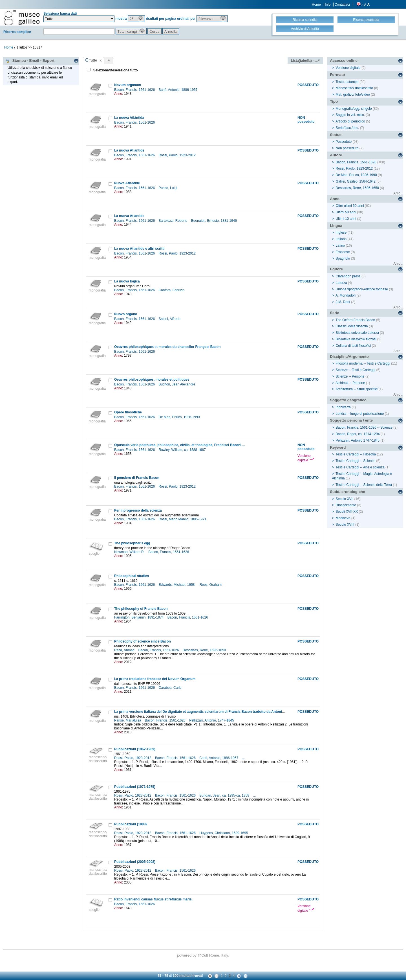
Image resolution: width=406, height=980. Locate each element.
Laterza (341, 283)
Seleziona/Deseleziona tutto (115, 70)
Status (336, 135)
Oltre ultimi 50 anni (350, 206)
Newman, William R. (130, 552)
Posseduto (344, 142)
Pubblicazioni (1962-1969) (135, 749)
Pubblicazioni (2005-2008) (135, 862)
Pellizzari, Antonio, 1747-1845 (212, 720)
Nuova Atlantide (127, 183)
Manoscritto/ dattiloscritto (355, 88)
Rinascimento (346, 505)
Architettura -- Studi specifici (357, 389)
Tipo (334, 101)
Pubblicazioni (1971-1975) (135, 787)
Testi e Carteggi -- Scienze (355, 461)
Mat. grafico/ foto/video (353, 95)
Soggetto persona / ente (351, 420)
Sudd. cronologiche (347, 492)
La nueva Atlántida (129, 118)
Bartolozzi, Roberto (173, 221)
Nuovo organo (126, 314)
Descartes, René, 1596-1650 (205, 650)
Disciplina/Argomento (349, 357)
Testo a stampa (347, 82)
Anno (335, 199)
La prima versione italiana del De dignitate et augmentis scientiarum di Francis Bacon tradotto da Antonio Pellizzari (207, 712)
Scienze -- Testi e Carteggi (356, 370)
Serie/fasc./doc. (347, 128)
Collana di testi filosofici (353, 346)
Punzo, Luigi (168, 188)
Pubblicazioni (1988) (130, 824)
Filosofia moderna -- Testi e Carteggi (363, 363)
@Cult (203, 955)
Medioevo (343, 518)
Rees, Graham (211, 585)
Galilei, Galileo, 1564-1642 (356, 181)
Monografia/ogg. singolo (354, 109)
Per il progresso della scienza (138, 510)
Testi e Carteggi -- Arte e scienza (360, 467)
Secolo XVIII (345, 525)
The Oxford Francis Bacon (355, 320)
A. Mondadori (346, 295)
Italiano (341, 239)
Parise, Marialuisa (128, 720)
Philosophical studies (132, 576)
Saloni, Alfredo (170, 319)
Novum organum (128, 85)
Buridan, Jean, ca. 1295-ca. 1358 (225, 795)
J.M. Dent (343, 302)
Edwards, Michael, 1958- (177, 585)
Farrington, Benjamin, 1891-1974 (139, 617)
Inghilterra (343, 407)
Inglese (341, 233)
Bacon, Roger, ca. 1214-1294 (358, 434)
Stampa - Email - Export (30, 61)
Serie (335, 313)
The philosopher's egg (132, 543)
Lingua (336, 226)
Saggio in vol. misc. (350, 115)
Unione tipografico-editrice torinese (362, 289)
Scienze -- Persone (350, 376)
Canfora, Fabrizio (172, 290)
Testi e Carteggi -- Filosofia (356, 454)
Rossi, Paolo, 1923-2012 (177, 155)
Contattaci (342, 5)
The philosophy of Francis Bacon (141, 609)
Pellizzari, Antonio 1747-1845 (358, 440)
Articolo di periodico (350, 121)
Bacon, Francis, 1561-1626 (135, 90)
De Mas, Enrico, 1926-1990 (179, 417)
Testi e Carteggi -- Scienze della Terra (364, 485)
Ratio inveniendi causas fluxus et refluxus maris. (153, 899)
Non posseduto (347, 148)
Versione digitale (306, 458)
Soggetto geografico (348, 400)
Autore (336, 155)
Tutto (93, 60)
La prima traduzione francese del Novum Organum (155, 679)
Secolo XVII (345, 499)
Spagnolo (343, 258)
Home (316, 5)
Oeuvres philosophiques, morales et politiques (152, 380)
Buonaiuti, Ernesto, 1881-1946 (214, 221)
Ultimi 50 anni (346, 212)
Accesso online (344, 61)
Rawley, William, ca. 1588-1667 (183, 450)
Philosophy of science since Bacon (143, 641)
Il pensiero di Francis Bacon (137, 478)
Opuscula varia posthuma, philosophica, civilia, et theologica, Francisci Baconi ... (180, 445)
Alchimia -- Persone (350, 383)
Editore (336, 269)
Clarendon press (348, 276)
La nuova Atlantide (129, 150)
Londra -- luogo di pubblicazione (360, 414)
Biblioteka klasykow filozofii (356, 339)
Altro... (398, 193)
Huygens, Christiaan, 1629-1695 (224, 833)
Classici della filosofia (352, 326)
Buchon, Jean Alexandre (177, 384)
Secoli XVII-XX (347, 512)
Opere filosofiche (128, 412)
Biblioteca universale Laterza (357, 333)
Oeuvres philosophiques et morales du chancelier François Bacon (167, 347)
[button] (136, 19)
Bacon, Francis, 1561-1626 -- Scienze (364, 427)
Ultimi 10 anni (346, 219)
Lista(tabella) (305, 61)
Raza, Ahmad (125, 650)
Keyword (338, 447)
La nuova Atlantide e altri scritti (139, 249)
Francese (343, 252)
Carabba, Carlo (170, 688)
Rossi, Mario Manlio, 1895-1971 (183, 519)
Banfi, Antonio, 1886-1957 (178, 90)
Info (328, 5)
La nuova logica (127, 281)
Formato (337, 75)
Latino (340, 245)
